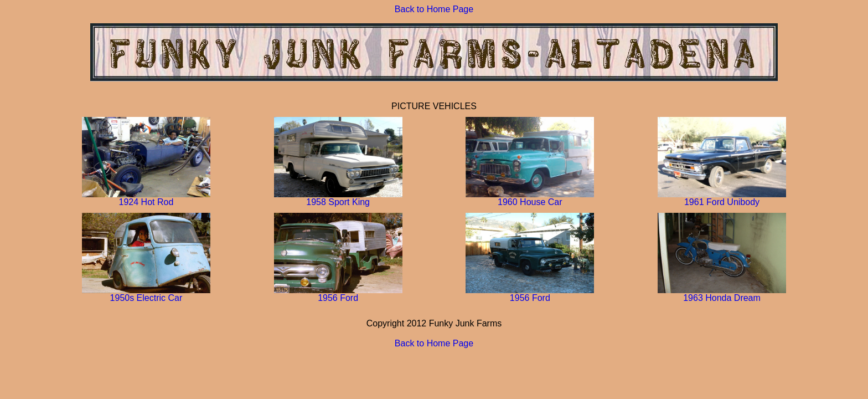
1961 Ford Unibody (722, 198)
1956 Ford (338, 294)
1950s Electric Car (146, 294)
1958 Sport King (338, 198)
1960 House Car (530, 198)
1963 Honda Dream (722, 294)
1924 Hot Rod (146, 198)
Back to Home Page (434, 9)
